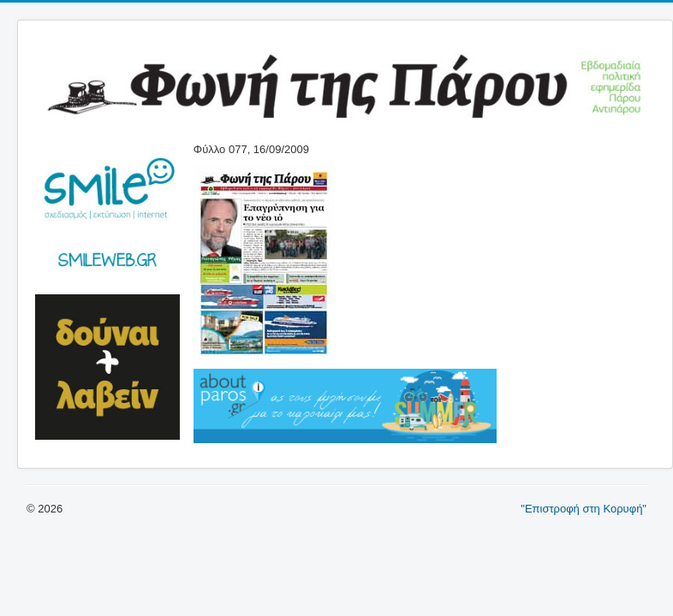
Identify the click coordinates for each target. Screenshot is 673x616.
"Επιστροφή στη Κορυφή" (584, 509)
